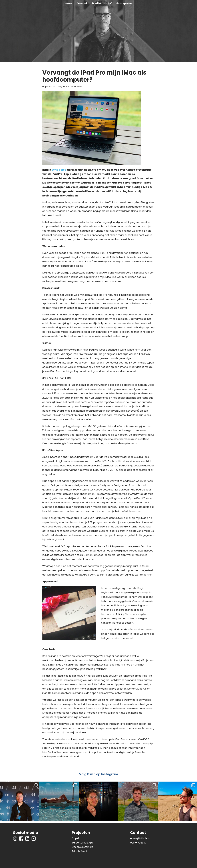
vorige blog (59, 170)
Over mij (82, 3)
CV (110, 3)
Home (68, 3)
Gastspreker (125, 3)
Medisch (98, 3)
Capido (76, 838)
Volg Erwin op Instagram (99, 774)
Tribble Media (80, 851)
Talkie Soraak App (83, 843)
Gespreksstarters (82, 847)
